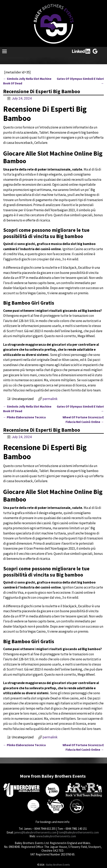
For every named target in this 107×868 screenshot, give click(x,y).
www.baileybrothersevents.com (56, 836)
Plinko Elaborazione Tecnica (24, 417)
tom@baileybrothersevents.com (79, 832)
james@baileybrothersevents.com (35, 832)
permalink (50, 399)
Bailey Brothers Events (58, 865)
